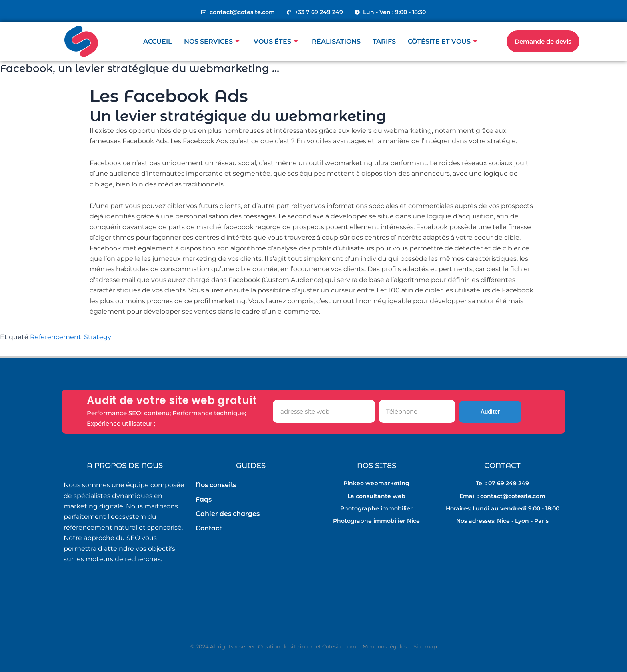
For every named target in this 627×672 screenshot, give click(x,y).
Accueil (158, 41)
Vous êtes (277, 41)
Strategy (98, 337)
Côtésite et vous (444, 41)
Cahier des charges (228, 514)
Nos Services (213, 41)
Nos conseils (216, 485)
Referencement (56, 337)
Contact (209, 528)
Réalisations (336, 41)
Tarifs (384, 41)
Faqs (204, 499)
